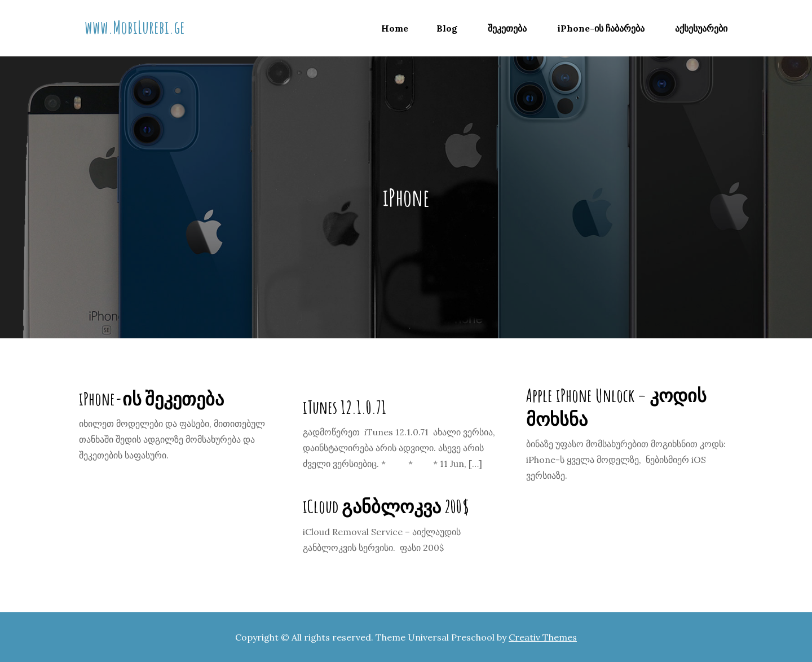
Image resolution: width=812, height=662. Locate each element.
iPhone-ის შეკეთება (151, 398)
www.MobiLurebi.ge (135, 27)
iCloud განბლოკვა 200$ (386, 506)
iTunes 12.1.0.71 (345, 407)
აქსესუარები (701, 28)
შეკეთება (507, 28)
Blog (447, 28)
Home (395, 28)
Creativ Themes (543, 637)
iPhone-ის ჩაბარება (601, 28)
